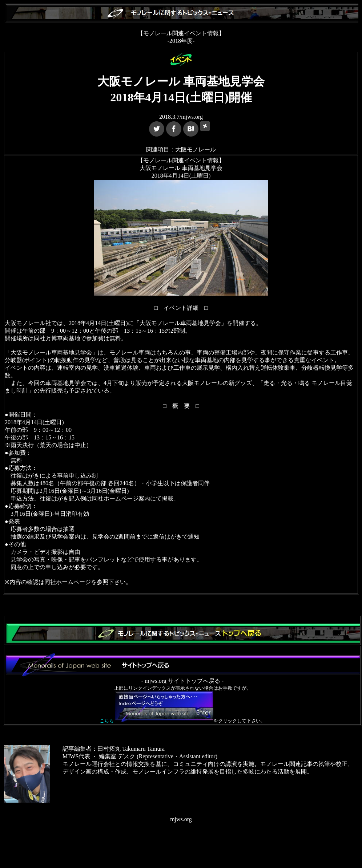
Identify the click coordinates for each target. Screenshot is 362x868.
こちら (107, 721)
